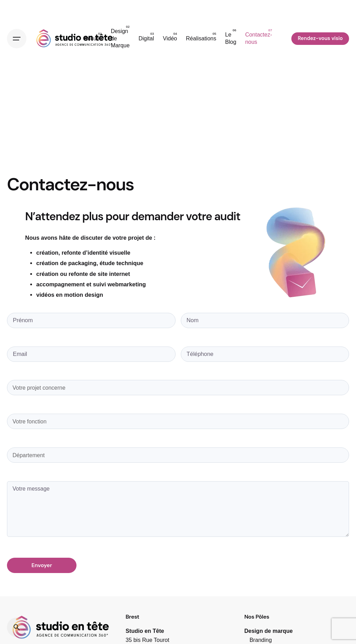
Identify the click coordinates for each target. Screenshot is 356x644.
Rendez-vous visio (320, 38)
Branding (261, 640)
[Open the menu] (17, 39)
